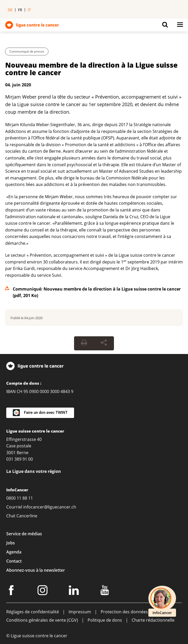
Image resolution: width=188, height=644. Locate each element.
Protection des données (124, 612)
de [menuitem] (10, 10)
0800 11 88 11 (20, 498)
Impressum (80, 612)
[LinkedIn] (75, 591)
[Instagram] (43, 591)
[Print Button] (84, 343)
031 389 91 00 (20, 459)
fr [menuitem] (20, 10)
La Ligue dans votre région (34, 471)
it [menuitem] (29, 10)
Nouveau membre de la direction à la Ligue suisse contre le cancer (91, 69)
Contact (14, 561)
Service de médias (24, 534)
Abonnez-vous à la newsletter (36, 570)
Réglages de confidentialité (33, 612)
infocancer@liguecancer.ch (50, 507)
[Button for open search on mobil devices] (165, 26)
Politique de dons (105, 620)
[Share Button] (104, 343)
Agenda (14, 552)
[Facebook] (12, 591)
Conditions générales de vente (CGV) (42, 620)
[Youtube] (105, 591)
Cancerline (27, 516)
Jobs (11, 543)
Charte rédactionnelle (153, 620)
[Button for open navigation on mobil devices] (180, 26)
